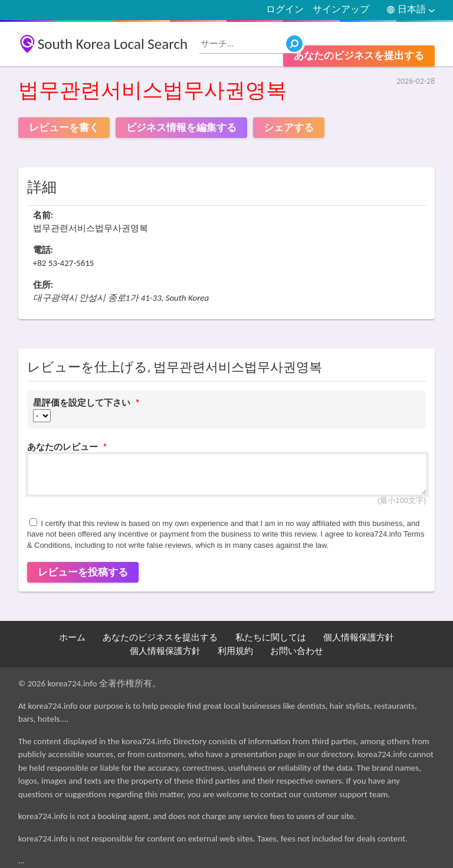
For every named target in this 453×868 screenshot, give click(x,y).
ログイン (285, 9)
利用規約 (235, 651)
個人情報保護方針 (359, 637)
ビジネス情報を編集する (181, 128)
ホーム (72, 637)
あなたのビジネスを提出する (359, 56)
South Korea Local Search (113, 44)
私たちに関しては (271, 637)
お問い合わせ (297, 651)
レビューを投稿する (83, 572)
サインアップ (341, 9)
